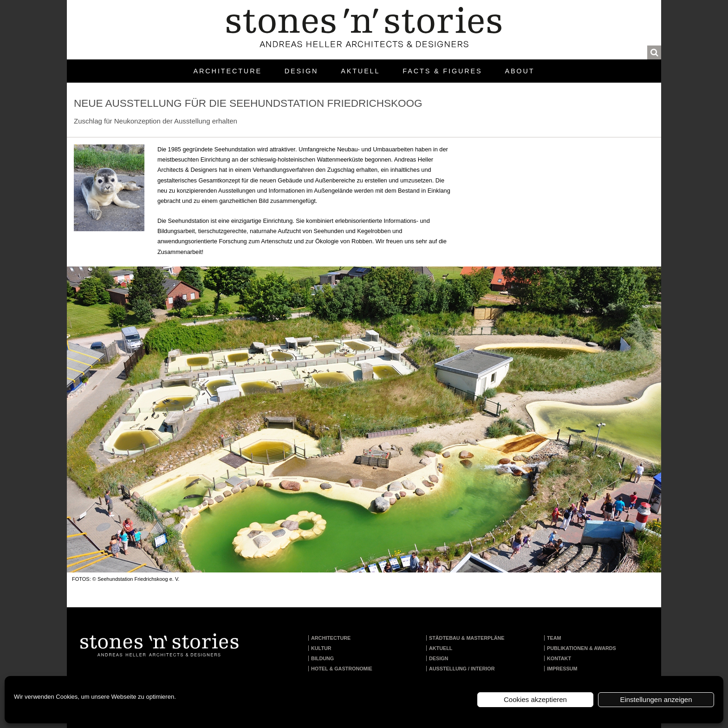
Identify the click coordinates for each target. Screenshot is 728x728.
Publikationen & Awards (582, 648)
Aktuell (360, 71)
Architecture (228, 71)
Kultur (321, 648)
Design (301, 71)
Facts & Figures (442, 71)
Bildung (322, 658)
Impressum (562, 669)
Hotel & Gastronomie (342, 669)
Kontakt (559, 658)
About (520, 71)
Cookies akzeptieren (535, 699)
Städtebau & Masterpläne (467, 638)
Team (554, 638)
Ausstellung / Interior (462, 669)
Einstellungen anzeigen (656, 699)
